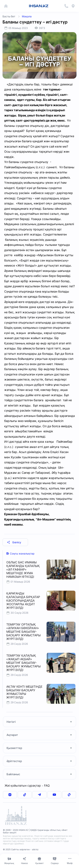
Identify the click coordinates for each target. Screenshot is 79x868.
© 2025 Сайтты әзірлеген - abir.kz (21, 849)
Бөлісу (14, 542)
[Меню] (70, 861)
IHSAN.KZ (39, 6)
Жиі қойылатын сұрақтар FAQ (27, 785)
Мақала (27, 16)
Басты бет (9, 16)
